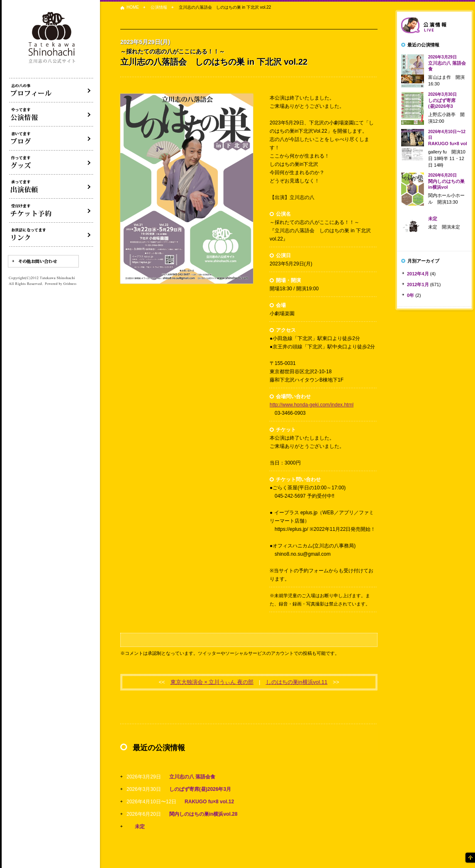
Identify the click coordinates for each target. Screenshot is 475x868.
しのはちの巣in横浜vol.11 (297, 682)
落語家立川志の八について (51, 90)
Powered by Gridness (61, 284)
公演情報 (159, 7)
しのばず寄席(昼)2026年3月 (200, 789)
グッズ (51, 163)
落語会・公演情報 (51, 114)
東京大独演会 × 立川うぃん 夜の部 (212, 682)
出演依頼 (51, 187)
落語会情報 (434, 25)
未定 (140, 827)
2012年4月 (418, 274)
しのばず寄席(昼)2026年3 (442, 100)
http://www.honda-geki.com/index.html (312, 405)
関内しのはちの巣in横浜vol (446, 181)
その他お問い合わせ (43, 261)
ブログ (51, 139)
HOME (133, 7)
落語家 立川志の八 (52, 38)
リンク (51, 235)
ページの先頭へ (470, 858)
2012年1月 (418, 284)
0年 (410, 295)
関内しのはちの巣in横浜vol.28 (203, 814)
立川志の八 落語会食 (192, 777)
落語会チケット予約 (51, 211)
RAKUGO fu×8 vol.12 (209, 802)
